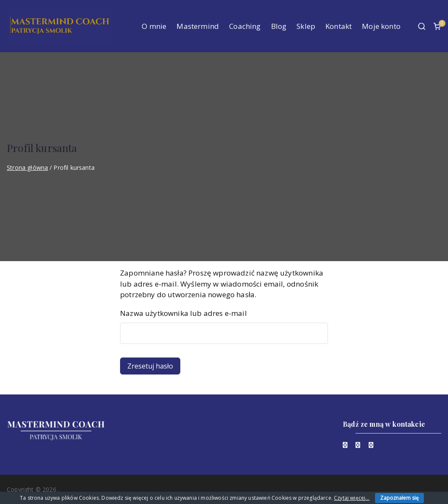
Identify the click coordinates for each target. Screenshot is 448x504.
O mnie (154, 26)
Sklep (306, 26)
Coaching (245, 26)
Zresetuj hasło (150, 366)
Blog (279, 26)
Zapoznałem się (399, 498)
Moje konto (381, 26)
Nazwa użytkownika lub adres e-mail (183, 313)
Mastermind (198, 26)
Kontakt (339, 26)
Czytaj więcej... (352, 498)
